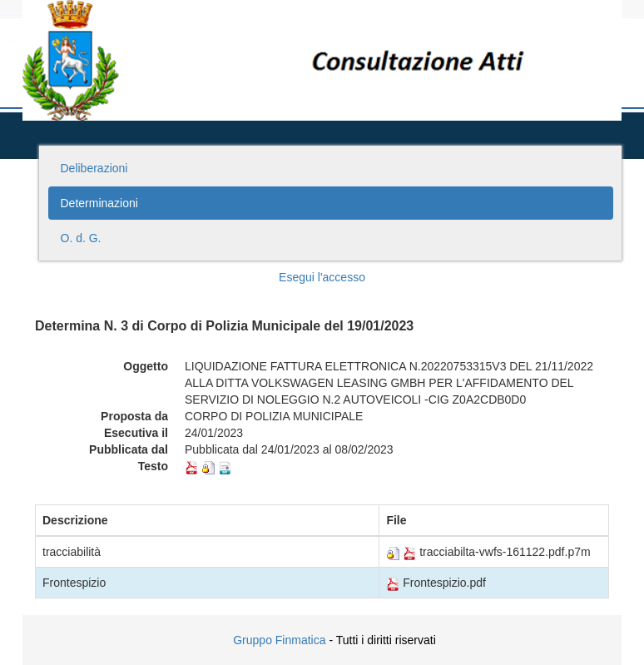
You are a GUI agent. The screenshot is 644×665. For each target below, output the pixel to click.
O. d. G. (81, 238)
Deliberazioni (94, 168)
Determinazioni (99, 203)
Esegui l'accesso (322, 277)
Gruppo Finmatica (279, 640)
